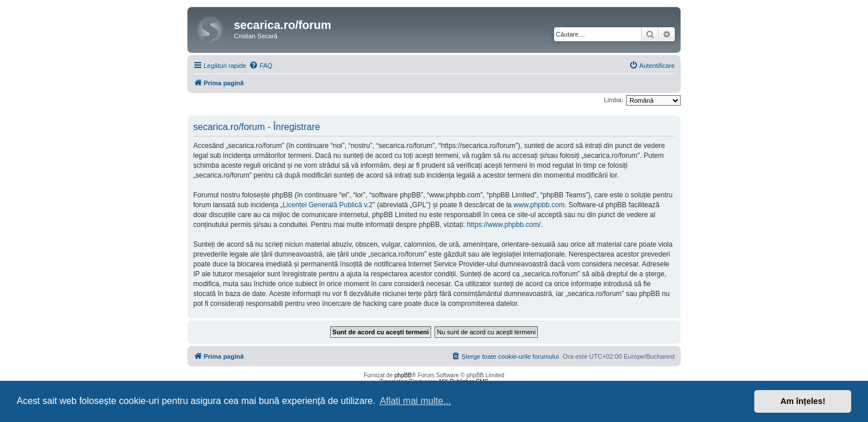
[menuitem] (261, 66)
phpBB (403, 375)
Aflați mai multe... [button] (416, 401)
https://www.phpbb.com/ (504, 225)
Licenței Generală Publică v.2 (328, 205)
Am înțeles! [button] (803, 401)
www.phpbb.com (539, 205)
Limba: (614, 100)
